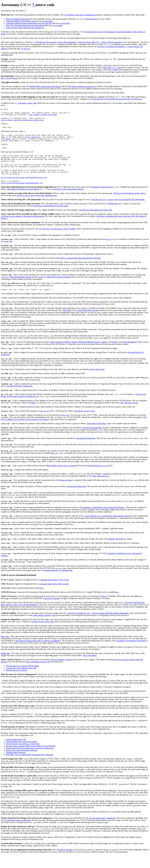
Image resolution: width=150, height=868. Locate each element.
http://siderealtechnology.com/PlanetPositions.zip (24, 189)
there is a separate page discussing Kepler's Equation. (80, 271)
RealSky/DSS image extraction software (45, 86)
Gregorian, (60, 355)
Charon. (16, 78)
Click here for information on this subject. (129, 206)
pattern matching (66, 863)
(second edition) (23, 202)
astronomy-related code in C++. (104, 200)
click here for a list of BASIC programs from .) (117, 99)
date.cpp (65, 428)
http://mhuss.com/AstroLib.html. (43, 116)
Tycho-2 (104, 609)
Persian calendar (66, 493)
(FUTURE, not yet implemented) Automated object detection (29, 768)
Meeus (8, 144)
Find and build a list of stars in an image (21, 755)
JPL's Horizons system (129, 416)
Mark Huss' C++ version (113, 68)
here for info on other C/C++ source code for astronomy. (101, 42)
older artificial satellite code (44, 628)
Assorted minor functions (16, 766)
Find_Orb (5, 78)
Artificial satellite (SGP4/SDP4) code (21, 21)
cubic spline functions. (101, 489)
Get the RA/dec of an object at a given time (23, 757)
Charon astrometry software (62, 673)
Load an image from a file (16, 752)
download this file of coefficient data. (58, 583)
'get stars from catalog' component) (17, 833)
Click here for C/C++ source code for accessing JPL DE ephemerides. (118, 212)
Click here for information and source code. (96, 223)
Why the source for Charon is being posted (22, 679)
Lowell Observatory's (97, 479)
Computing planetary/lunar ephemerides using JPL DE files (29, 23)
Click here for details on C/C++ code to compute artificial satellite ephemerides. (98, 626)
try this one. (26, 49)
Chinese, (115, 355)
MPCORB (67, 323)
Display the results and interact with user (22, 763)
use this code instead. (97, 382)
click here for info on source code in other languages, (56, 42)
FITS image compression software (81, 86)
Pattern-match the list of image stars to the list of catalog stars (30, 761)
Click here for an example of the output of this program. (23, 229)
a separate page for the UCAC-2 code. (54, 593)
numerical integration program (54, 290)
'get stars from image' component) (102, 831)
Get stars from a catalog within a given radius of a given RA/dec (31, 759)
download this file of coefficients (20, 399)
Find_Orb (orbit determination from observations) (25, 25)
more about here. (84, 424)
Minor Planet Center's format (61, 479)
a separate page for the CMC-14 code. (54, 597)
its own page (47, 21)
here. (11, 254)
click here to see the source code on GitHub (59, 241)
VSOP (115, 70)
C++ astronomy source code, (26, 103)
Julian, (53, 355)
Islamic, (105, 355)
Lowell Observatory (87, 323)
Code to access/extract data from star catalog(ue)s (25, 28)
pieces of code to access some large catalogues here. (37, 208)
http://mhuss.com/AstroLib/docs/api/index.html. (23, 123)
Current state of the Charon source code (21, 681)
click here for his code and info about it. (68, 202)
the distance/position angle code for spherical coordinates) (38, 654)
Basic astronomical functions (17, 19)
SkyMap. (33, 416)
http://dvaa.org (33, 142)
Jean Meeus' (131, 654)
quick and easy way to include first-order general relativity (108, 529)
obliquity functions (116, 552)
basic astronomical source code (38, 675)
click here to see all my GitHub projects (82, 15)
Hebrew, (68, 355)
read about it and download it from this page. (51, 218)
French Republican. (130, 355)
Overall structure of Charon (16, 683)
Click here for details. (52, 611)
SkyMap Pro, (113, 216)
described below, (92, 19)
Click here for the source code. (42, 635)
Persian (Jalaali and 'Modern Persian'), (86, 355)
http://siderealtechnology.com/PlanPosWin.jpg (22, 196)
